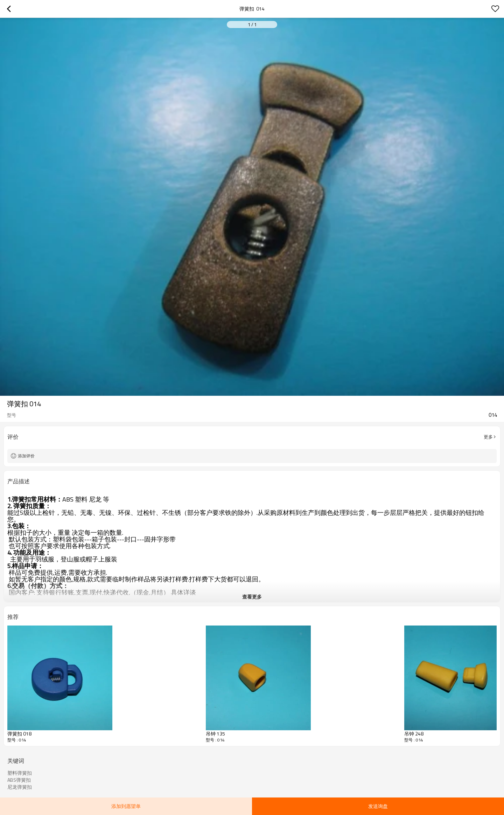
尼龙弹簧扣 (20, 787)
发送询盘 (378, 806)
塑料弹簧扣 (20, 773)
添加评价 (26, 456)
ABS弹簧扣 (19, 780)
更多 (488, 437)
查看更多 (252, 597)
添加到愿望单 (126, 806)
